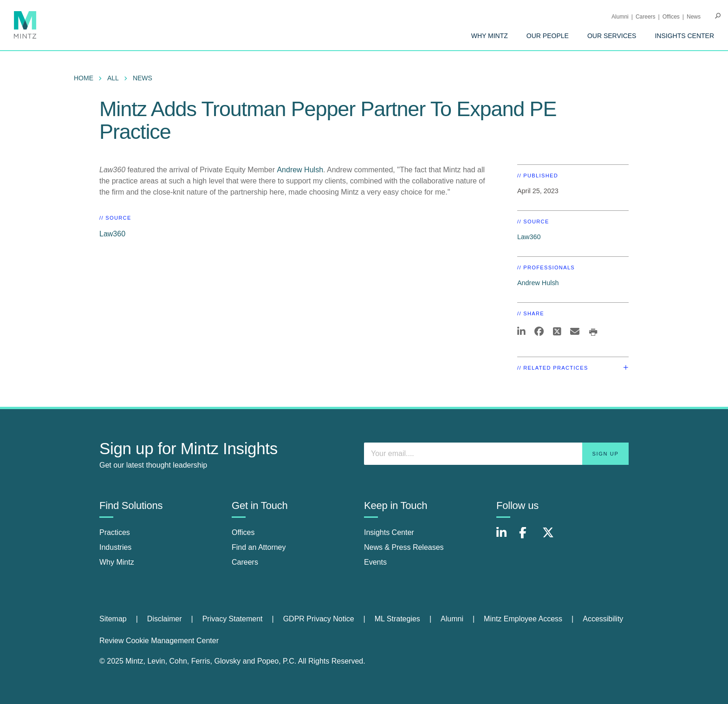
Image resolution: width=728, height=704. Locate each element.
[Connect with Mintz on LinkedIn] (506, 538)
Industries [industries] (115, 547)
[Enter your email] (496, 454)
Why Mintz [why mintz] (117, 562)
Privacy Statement (233, 619)
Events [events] (375, 562)
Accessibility (603, 619)
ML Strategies (397, 619)
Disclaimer (165, 619)
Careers (646, 17)
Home (84, 78)
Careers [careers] (245, 562)
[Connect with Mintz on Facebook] (528, 538)
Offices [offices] (243, 532)
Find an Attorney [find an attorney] (259, 547)
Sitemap (113, 619)
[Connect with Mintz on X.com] (552, 538)
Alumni (620, 17)
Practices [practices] (115, 532)
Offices (671, 17)
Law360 (112, 234)
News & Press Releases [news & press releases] (404, 547)
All (113, 78)
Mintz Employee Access (523, 619)
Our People (548, 36)
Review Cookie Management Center (159, 641)
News (694, 17)
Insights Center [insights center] (389, 532)
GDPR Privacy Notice (319, 619)
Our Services (612, 36)
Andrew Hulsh (300, 170)
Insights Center (684, 36)
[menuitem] (490, 36)
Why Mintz (490, 36)
